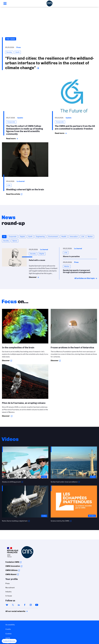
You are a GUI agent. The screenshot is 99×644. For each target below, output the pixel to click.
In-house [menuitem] (9, 596)
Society (6, 241)
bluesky (7, 605)
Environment (53, 237)
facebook (25, 605)
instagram (31, 605)
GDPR (8, 638)
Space (15, 241)
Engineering (40, 237)
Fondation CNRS (12, 562)
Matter (90, 237)
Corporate (13, 237)
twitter (13, 605)
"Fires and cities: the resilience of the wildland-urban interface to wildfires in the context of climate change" (49, 63)
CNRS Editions (11, 570)
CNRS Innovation (13, 566)
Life (83, 237)
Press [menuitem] (8, 583)
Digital (22, 237)
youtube (37, 605)
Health (64, 237)
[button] (9, 641)
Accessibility (10, 625)
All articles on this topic (85, 278)
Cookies (8, 634)
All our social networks (13, 611)
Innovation (74, 237)
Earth (30, 237)
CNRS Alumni (11, 574)
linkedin (19, 605)
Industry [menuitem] (8, 592)
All (4, 237)
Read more (11, 139)
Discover (33, 277)
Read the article (13, 194)
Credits (8, 629)
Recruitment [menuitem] (10, 588)
